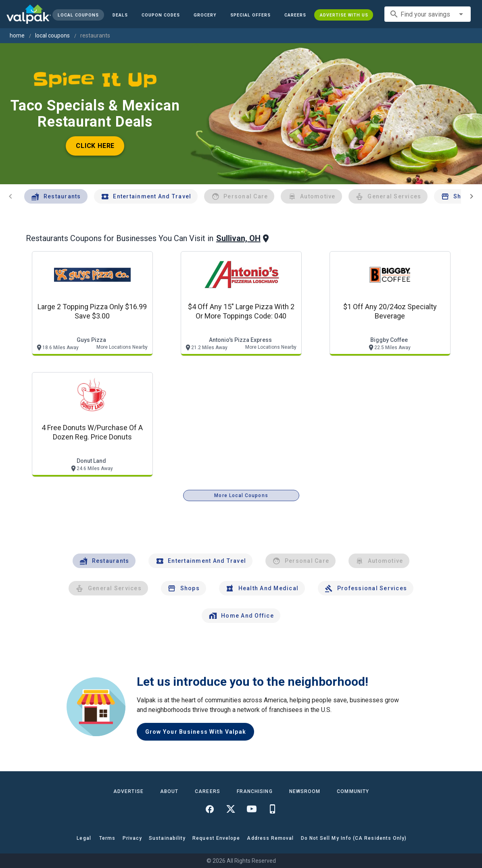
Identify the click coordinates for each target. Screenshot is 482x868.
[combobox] (428, 14)
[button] (250, 15)
